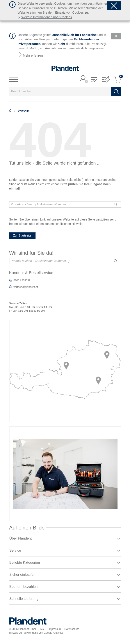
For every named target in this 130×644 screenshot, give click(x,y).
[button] (94, 80)
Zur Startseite (22, 235)
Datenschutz (72, 629)
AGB (43, 629)
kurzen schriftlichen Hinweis (63, 224)
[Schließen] (114, 6)
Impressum (55, 629)
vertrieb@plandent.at (26, 287)
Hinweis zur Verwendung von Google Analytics (36, 633)
